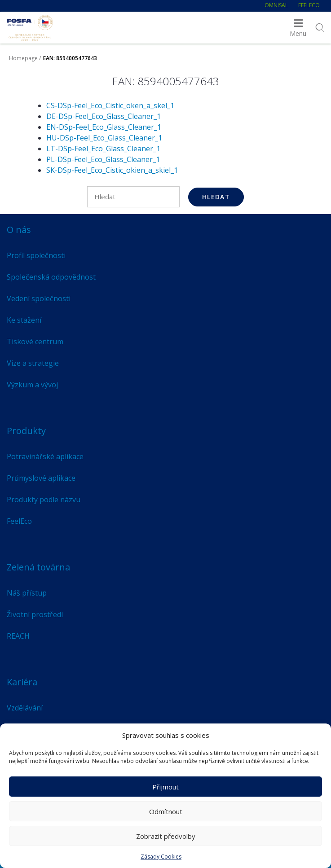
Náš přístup (27, 593)
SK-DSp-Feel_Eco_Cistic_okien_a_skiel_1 (112, 170)
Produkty (26, 431)
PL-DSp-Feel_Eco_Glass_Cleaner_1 (103, 159)
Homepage (23, 58)
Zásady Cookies (161, 857)
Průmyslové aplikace (41, 478)
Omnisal (276, 5)
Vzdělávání (25, 708)
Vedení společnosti (39, 298)
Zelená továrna (38, 567)
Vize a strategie (33, 363)
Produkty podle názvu (44, 500)
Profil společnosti (36, 255)
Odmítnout (166, 811)
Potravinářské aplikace (45, 456)
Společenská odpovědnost (51, 277)
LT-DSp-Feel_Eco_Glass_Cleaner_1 (103, 149)
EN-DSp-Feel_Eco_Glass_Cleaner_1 (104, 127)
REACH (18, 636)
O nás (19, 230)
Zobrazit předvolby (166, 836)
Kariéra (22, 682)
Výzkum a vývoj (32, 385)
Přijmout (165, 787)
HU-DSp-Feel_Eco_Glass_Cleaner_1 (104, 138)
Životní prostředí (35, 614)
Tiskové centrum (35, 342)
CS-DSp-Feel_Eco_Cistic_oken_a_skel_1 (110, 105)
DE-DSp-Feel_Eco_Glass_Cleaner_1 (104, 116)
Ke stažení (24, 320)
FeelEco (309, 5)
